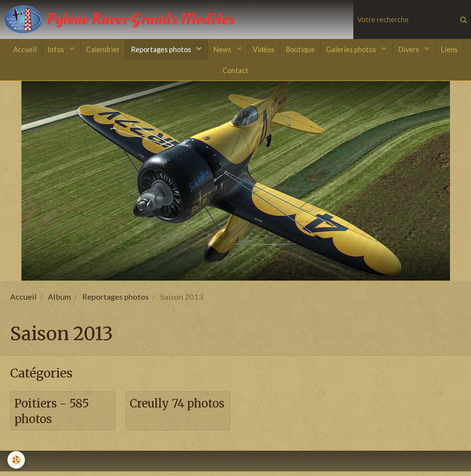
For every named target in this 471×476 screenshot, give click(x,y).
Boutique (302, 50)
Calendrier (101, 50)
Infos (53, 50)
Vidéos (264, 50)
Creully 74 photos (159, 415)
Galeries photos (354, 50)
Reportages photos (160, 50)
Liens (453, 50)
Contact (235, 72)
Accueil (21, 50)
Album (59, 300)
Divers (412, 50)
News (222, 50)
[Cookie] (17, 460)
